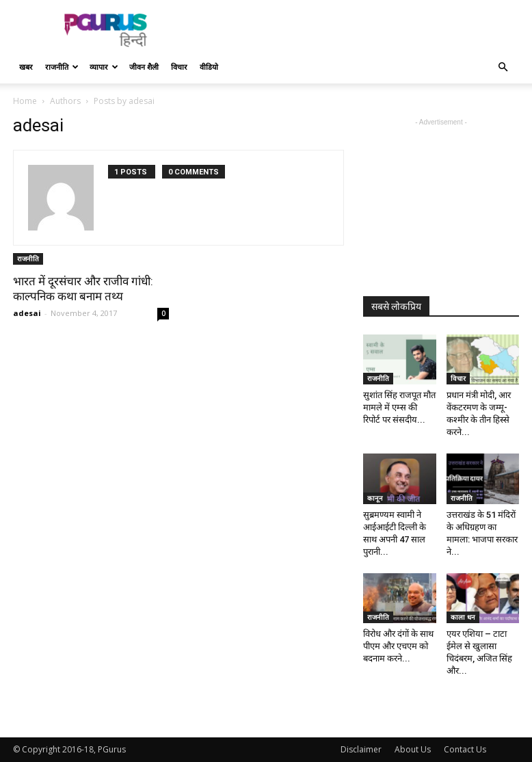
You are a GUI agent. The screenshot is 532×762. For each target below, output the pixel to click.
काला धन (463, 617)
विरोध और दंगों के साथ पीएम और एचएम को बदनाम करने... (398, 646)
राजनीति (62, 67)
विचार (179, 67)
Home (25, 101)
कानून (375, 498)
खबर (26, 67)
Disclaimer (361, 749)
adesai (27, 313)
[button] (503, 67)
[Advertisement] (358, 30)
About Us (413, 749)
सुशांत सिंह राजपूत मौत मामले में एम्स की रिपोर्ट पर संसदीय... (399, 407)
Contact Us (465, 749)
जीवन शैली (144, 67)
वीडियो (209, 67)
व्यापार (104, 67)
